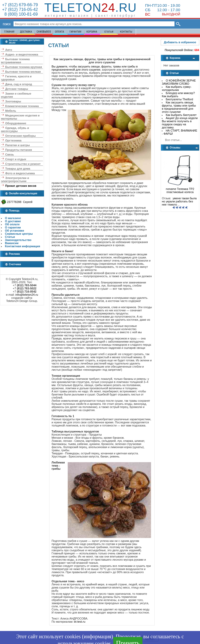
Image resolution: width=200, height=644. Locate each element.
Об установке (15, 231)
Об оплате (12, 224)
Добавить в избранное (180, 42)
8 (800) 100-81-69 (20, 14)
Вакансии (12, 243)
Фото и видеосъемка (20, 173)
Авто (9, 50)
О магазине (13, 218)
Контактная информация (23, 246)
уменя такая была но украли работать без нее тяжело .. (179, 201)
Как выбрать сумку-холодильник (177, 88)
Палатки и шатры (17, 145)
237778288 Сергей (20, 202)
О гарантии (13, 227)
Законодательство (18, 240)
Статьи (10, 237)
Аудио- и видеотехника (22, 54)
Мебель (11, 111)
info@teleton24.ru (27, 295)
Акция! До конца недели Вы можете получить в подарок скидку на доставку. (180, 123)
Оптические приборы (20, 136)
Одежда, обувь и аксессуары (15, 129)
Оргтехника (13, 140)
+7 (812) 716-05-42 (20, 10)
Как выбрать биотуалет (181, 115)
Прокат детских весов (21, 186)
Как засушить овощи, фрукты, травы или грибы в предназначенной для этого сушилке (179, 107)
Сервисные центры (19, 234)
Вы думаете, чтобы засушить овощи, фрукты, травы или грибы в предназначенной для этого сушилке (95, 68)
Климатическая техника (22, 106)
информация (97, 636)
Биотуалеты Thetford (179, 99)
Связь (10, 154)
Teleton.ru (90, 8)
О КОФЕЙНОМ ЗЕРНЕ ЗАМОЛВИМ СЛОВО (179, 82)
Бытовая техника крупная (24, 67)
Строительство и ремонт (23, 164)
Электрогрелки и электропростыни (15, 179)
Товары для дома (18, 169)
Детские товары (17, 89)
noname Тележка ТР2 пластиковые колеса (180, 189)
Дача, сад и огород (19, 84)
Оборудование (16, 123)
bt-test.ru (80, 622)
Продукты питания (19, 150)
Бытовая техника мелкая (23, 72)
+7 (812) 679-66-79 (20, 5)
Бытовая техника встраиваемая (15, 61)
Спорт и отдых (16, 159)
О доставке (13, 221)
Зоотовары (13, 101)
